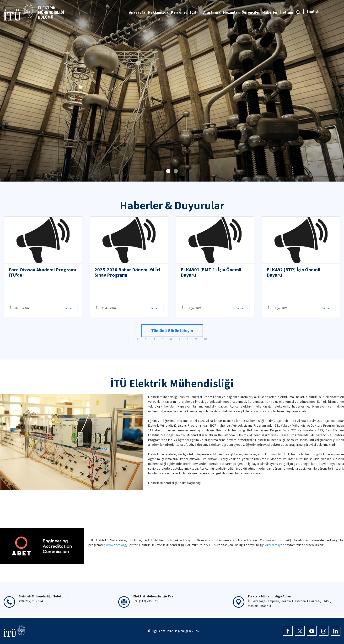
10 (205, 339)
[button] (168, 171)
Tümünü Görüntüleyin (172, 330)
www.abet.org (116, 545)
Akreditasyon (275, 545)
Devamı (69, 308)
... (215, 339)
